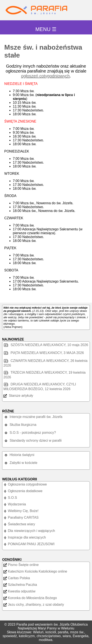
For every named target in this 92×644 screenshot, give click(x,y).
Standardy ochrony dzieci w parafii (33, 440)
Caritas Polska (17, 578)
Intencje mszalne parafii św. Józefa (33, 417)
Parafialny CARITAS (21, 517)
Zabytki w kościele (20, 463)
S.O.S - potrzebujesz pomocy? (30, 433)
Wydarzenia (15, 504)
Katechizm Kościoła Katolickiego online (35, 571)
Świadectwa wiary (19, 524)
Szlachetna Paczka (20, 585)
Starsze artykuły (18, 396)
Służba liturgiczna (20, 425)
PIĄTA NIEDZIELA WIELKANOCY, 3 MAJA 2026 (44, 353)
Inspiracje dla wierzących (25, 537)
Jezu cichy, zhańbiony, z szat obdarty (34, 605)
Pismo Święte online (21, 565)
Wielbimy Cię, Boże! (21, 511)
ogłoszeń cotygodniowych (45, 76)
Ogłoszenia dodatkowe (23, 491)
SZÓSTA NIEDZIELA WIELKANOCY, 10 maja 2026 (46, 345)
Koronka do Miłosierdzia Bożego (30, 598)
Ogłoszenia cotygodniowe (25, 484)
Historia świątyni (19, 455)
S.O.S (10, 498)
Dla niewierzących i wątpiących (29, 531)
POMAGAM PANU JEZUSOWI (29, 544)
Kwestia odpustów (19, 591)
